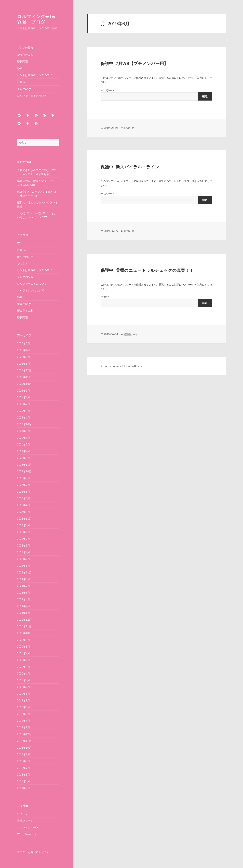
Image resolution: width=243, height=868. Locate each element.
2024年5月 (24, 444)
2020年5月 (24, 667)
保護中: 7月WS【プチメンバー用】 (134, 63)
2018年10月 (24, 748)
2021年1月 (24, 613)
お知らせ (22, 82)
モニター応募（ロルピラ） (33, 852)
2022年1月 (24, 566)
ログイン (22, 814)
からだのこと (25, 54)
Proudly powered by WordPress (121, 366)
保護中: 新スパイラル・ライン (130, 167)
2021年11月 (24, 572)
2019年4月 (24, 721)
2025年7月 (24, 404)
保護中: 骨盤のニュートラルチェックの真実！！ (147, 270)
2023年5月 (24, 498)
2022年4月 (24, 552)
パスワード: (156, 95)
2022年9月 (24, 525)
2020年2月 (24, 687)
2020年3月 (24, 680)
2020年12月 (24, 620)
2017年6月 (24, 788)
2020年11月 (24, 626)
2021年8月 (24, 579)
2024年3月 (24, 458)
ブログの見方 (25, 47)
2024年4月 (24, 451)
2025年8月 (24, 397)
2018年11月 (24, 741)
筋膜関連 (22, 61)
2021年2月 (24, 606)
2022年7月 (24, 539)
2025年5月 (24, 411)
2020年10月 (24, 633)
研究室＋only (25, 311)
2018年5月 (24, 781)
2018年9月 (24, 754)
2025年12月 (24, 370)
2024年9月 (24, 431)
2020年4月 (24, 673)
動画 (20, 68)
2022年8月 (24, 532)
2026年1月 (24, 364)
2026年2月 (24, 357)
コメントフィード (28, 827)
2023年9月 (24, 478)
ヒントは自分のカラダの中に (35, 75)
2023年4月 (24, 505)
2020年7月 (24, 653)
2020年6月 (24, 660)
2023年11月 (24, 465)
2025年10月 (24, 384)
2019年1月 (24, 727)
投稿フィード (25, 821)
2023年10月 (24, 471)
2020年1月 (24, 694)
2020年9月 (24, 640)
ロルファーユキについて (32, 96)
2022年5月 (24, 545)
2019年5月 (24, 714)
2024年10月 (24, 424)
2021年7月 (24, 586)
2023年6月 (24, 492)
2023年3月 (24, 512)
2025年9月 (24, 391)
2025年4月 (24, 417)
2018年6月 (24, 775)
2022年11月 (24, 519)
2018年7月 (24, 768)
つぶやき (22, 263)
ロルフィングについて (31, 290)
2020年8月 (24, 647)
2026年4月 (24, 350)
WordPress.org (27, 834)
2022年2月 (24, 559)
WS (19, 243)
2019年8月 (24, 700)
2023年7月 (24, 485)
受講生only (24, 89)
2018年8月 (24, 761)
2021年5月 (24, 593)
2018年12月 (24, 734)
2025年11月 (24, 377)
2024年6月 (24, 438)
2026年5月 (24, 343)
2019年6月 (24, 707)
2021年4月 (24, 599)
